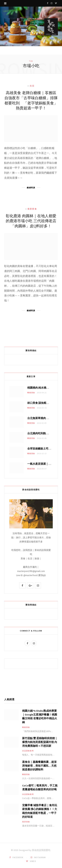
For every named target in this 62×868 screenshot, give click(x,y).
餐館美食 (31, 393)
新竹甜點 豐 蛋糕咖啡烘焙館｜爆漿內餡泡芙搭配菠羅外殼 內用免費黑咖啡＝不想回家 (40, 742)
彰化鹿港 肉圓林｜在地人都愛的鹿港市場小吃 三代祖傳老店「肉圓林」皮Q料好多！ (31, 221)
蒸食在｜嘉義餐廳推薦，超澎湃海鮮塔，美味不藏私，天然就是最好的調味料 (39, 766)
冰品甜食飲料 (28, 751)
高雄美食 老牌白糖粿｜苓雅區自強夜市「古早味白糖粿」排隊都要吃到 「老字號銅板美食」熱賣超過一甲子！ (31, 100)
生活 (32, 86)
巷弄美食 (32, 209)
